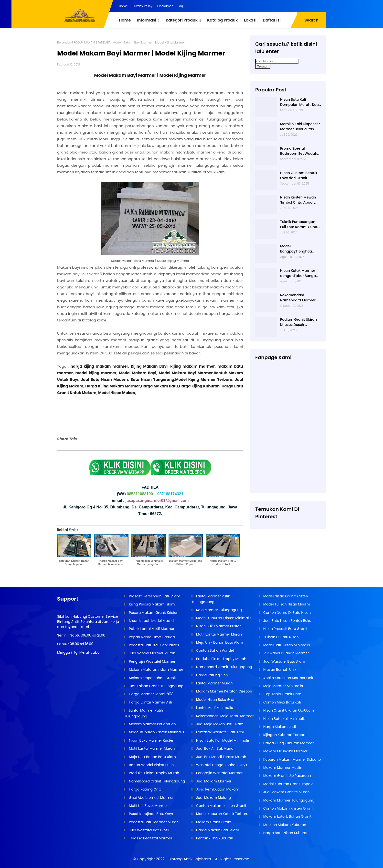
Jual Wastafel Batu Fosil (149, 830)
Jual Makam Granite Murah (286, 792)
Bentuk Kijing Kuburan (214, 838)
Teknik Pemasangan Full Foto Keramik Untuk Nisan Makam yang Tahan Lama (300, 224)
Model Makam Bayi (138, 373)
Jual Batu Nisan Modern (104, 379)
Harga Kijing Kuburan (199, 386)
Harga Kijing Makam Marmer (112, 386)
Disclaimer (165, 6)
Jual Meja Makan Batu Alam (219, 724)
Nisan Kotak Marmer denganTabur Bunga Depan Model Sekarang (300, 273)
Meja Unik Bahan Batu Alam (152, 757)
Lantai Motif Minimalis (214, 708)
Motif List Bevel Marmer (148, 806)
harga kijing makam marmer (99, 366)
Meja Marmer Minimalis (283, 686)
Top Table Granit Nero (282, 694)
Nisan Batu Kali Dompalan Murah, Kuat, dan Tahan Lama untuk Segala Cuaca (300, 102)
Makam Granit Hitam (213, 822)
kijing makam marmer (192, 366)
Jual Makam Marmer (213, 781)
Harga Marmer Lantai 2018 (151, 694)
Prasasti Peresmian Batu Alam (154, 596)
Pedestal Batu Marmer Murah (153, 822)
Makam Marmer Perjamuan (152, 724)
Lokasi (250, 20)
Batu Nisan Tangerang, (153, 379)
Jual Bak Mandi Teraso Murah (221, 757)
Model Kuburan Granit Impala (288, 784)
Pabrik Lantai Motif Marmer (151, 629)
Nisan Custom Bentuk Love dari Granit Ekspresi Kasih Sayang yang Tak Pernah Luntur (300, 176)
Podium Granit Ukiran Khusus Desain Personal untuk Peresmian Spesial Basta (298, 322)
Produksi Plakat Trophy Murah (154, 773)
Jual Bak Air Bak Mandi (215, 748)
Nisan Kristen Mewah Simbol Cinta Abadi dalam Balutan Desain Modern (299, 200)
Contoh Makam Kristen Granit (221, 806)
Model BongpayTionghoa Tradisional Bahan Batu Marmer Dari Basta (300, 249)
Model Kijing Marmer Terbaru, (204, 379)
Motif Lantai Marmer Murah (151, 748)
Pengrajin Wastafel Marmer (152, 661)
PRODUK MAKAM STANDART (91, 42)
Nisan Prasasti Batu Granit (285, 629)
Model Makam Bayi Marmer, (186, 373)
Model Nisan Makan (117, 393)
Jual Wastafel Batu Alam (284, 661)
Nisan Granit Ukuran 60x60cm (288, 710)
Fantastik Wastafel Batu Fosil (220, 732)
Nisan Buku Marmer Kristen (151, 740)
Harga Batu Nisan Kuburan (285, 833)
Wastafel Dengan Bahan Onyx (221, 765)
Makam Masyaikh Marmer (285, 751)
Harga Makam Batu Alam (217, 830)
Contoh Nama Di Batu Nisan (287, 613)
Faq (180, 6)
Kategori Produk (181, 20)
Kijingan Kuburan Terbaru (284, 735)
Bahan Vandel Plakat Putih (151, 765)
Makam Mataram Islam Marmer (156, 670)
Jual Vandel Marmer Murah (152, 653)
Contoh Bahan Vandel (214, 650)
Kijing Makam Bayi (149, 366)
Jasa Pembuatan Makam (217, 789)
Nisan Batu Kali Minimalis (284, 719)
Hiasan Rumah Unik (279, 670)
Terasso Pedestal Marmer (150, 838)
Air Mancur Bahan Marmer (286, 653)
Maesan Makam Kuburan (284, 825)
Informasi (147, 20)
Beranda (63, 42)
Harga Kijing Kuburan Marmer (288, 743)
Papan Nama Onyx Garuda (152, 637)
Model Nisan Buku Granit (216, 700)
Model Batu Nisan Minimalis (286, 645)
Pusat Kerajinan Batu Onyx (151, 814)
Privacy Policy (143, 6)
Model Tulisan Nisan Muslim (286, 604)
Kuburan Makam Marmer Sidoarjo (292, 759)
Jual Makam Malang (213, 798)
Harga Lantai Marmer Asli (150, 702)
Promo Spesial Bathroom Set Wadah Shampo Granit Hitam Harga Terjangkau (299, 151)
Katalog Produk (222, 20)
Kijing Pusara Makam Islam (151, 604)
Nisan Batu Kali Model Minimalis (222, 740)
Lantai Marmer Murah (214, 683)
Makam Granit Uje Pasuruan (287, 776)
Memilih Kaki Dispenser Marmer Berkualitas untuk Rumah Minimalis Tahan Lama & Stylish (300, 127)
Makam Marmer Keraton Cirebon (224, 691)
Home (123, 6)
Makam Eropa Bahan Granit (152, 678)
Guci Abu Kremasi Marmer (151, 798)
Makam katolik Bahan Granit (287, 816)
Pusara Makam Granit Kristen (153, 613)
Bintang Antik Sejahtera (190, 859)
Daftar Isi (272, 20)
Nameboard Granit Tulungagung (156, 781)
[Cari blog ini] (277, 61)
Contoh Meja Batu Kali (282, 702)
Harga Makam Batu (159, 386)
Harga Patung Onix (144, 789)
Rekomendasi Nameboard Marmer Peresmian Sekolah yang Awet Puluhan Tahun (298, 298)
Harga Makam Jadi (279, 727)
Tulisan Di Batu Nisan (281, 637)
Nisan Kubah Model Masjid (151, 621)
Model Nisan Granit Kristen (285, 596)
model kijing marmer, (96, 373)
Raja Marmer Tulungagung (218, 610)
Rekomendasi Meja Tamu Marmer (224, 716)
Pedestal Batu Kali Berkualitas (154, 645)
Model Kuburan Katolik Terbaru (222, 814)
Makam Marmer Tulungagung (288, 800)
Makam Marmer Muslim (283, 768)
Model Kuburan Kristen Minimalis (156, 732)
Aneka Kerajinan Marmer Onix (288, 678)
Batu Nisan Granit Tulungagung (156, 686)
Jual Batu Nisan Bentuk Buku (287, 621)
